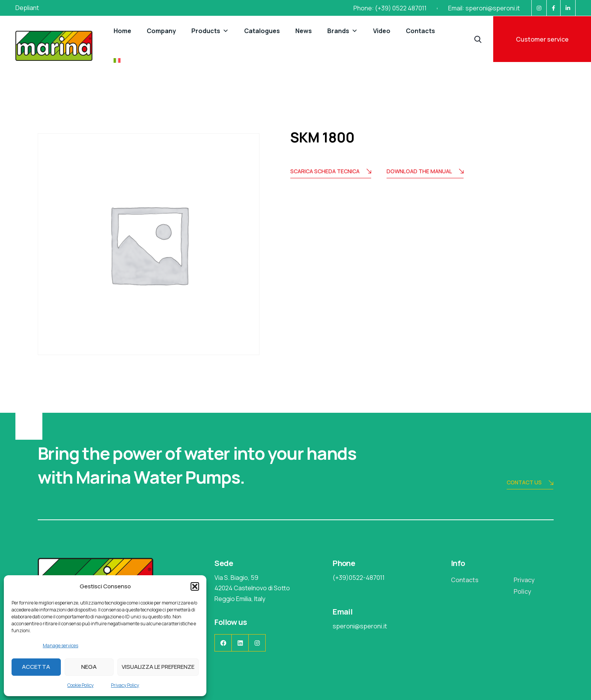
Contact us (530, 483)
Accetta (36, 667)
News (304, 31)
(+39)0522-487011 (359, 578)
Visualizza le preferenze (158, 667)
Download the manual (425, 172)
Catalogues (262, 31)
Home (122, 31)
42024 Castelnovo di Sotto (252, 588)
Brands (342, 31)
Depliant (27, 8)
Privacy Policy (125, 685)
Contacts (420, 31)
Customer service (542, 39)
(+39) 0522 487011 (401, 8)
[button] (195, 586)
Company (161, 31)
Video (382, 31)
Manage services (60, 646)
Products (210, 31)
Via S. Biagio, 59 (236, 578)
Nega (89, 667)
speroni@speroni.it (493, 8)
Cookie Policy (80, 685)
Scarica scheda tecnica (331, 172)
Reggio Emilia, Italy (240, 599)
